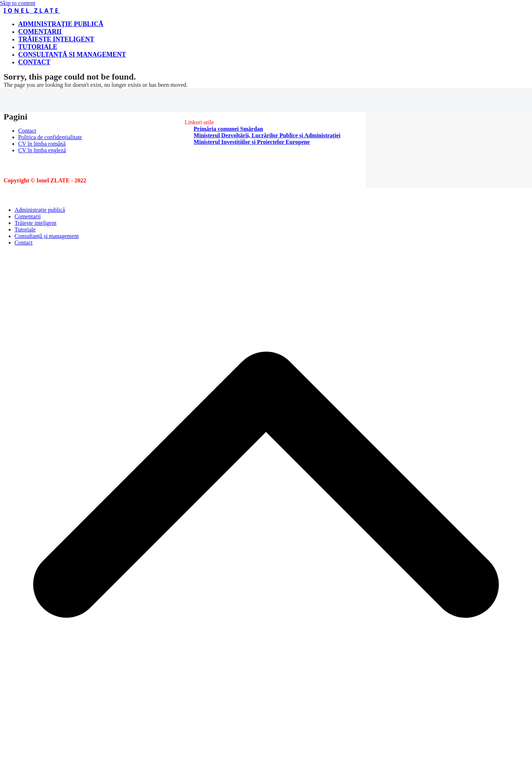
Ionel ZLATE (32, 11)
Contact (27, 131)
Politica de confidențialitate (50, 137)
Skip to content (18, 3)
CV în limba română (42, 144)
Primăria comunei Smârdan (228, 129)
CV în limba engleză (42, 150)
